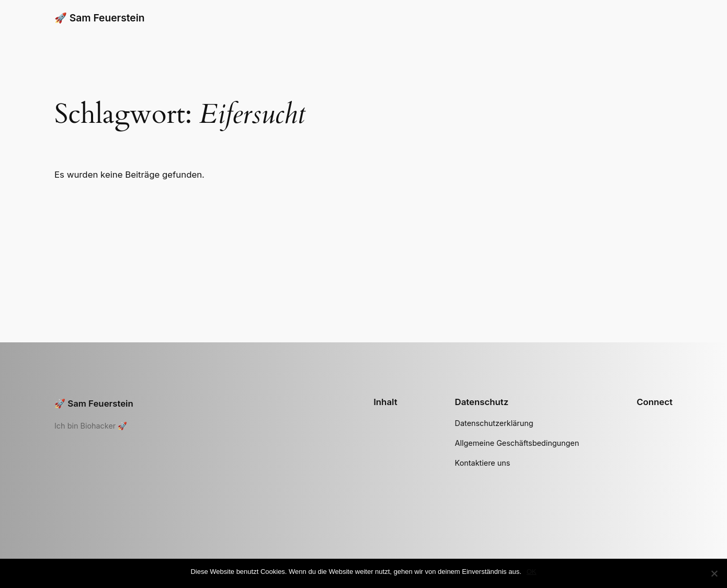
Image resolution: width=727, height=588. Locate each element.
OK (532, 572)
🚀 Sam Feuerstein (99, 18)
